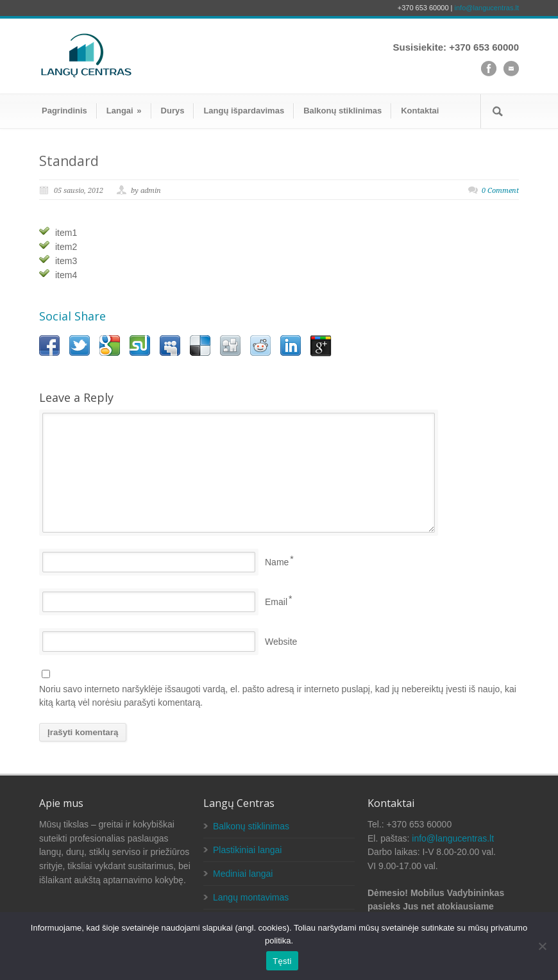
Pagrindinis (64, 111)
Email (276, 602)
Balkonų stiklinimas (342, 111)
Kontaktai (420, 111)
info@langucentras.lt (487, 8)
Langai (124, 111)
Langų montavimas (251, 897)
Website (281, 642)
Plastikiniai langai (247, 850)
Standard (69, 161)
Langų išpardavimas (244, 111)
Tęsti (282, 961)
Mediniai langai (243, 874)
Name (277, 562)
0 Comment (500, 191)
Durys (173, 111)
